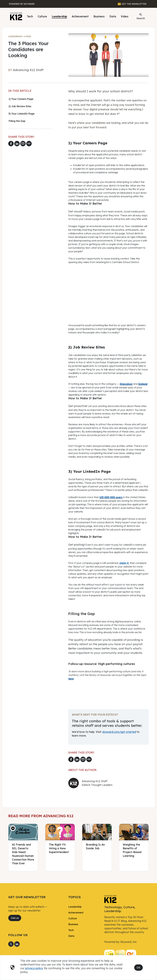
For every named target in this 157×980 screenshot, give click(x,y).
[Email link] (23, 144)
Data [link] (71, 936)
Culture (42, 16)
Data (113, 16)
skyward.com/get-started (119, 732)
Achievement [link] (76, 913)
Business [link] (73, 924)
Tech (30, 16)
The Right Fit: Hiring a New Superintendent (59, 848)
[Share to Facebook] (11, 144)
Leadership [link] (75, 907)
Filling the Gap (17, 121)
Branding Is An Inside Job (95, 846)
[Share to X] (11, 944)
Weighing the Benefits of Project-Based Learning (132, 850)
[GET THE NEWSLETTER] (132, 4)
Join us (15, 918)
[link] (110, 899)
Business (99, 16)
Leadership (59, 16)
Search (141, 16)
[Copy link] (29, 144)
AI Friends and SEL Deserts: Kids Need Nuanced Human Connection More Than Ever (23, 854)
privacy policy (34, 968)
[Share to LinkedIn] (17, 144)
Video (125, 16)
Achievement (80, 16)
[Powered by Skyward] (22, 4)
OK (138, 968)
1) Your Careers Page (21, 99)
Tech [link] (71, 930)
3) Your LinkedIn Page (22, 114)
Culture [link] (73, 918)
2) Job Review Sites (20, 106)
